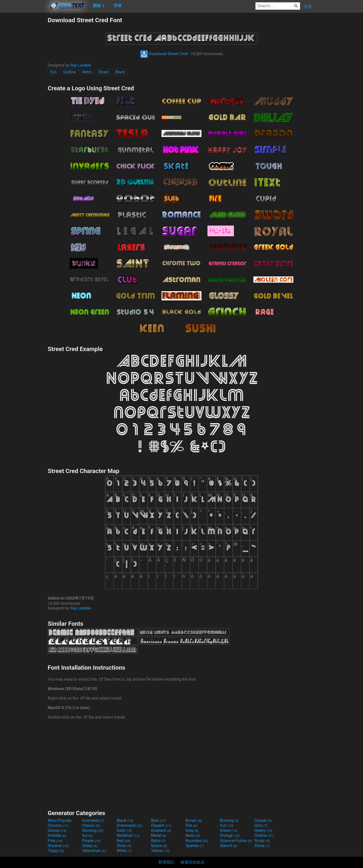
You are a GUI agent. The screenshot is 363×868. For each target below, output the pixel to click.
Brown (194, 820)
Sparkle (195, 846)
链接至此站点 (192, 862)
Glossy (57, 830)
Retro (87, 72)
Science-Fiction (236, 841)
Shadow (58, 846)
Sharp (90, 846)
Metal (159, 835)
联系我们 (167, 862)
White (124, 851)
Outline (69, 72)
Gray (192, 830)
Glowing (93, 830)
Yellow (160, 851)
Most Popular (60, 820)
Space (159, 846)
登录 (308, 7)
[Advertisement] (24, 91)
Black (120, 72)
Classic (91, 825)
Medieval (128, 835)
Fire (191, 825)
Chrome (58, 825)
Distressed (129, 825)
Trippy (56, 851)
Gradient (161, 830)
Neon (193, 835)
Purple (91, 841)
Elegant (161, 825)
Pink (55, 841)
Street (103, 72)
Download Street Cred (164, 54)
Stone (262, 846)
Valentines (94, 851)
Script (262, 841)
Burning (229, 820)
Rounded (197, 841)
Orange (230, 835)
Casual (263, 820)
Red (123, 841)
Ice (87, 835)
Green (229, 830)
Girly (261, 825)
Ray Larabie (81, 65)
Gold (124, 830)
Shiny (124, 846)
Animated (93, 820)
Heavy (263, 830)
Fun (53, 72)
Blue (158, 820)
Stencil (228, 846)
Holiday (57, 835)
